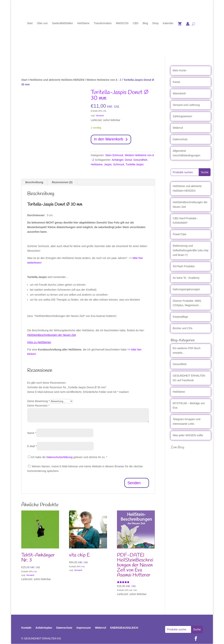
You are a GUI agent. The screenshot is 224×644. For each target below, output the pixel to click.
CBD (136, 23)
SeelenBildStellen (63, 23)
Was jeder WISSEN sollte (188, 435)
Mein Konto (180, 70)
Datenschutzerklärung (59, 458)
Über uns (42, 23)
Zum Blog (177, 447)
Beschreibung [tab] (34, 183)
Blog (145, 23)
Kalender (168, 23)
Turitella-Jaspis (135, 165)
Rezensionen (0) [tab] (62, 183)
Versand (100, 115)
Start (30, 23)
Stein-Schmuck (114, 156)
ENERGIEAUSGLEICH (124, 628)
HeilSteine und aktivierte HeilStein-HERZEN (57, 80)
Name (32, 433)
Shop (155, 23)
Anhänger (118, 160)
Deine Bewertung (38, 401)
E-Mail (32, 447)
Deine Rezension (38, 406)
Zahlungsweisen (182, 116)
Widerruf (178, 128)
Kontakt (26, 628)
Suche (205, 172)
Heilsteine (97, 165)
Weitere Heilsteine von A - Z (104, 80)
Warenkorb (179, 93)
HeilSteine (83, 23)
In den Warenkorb (109, 140)
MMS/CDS (122, 23)
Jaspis (108, 165)
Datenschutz (180, 139)
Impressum (84, 628)
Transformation (103, 23)
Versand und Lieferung (186, 105)
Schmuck (119, 165)
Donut (128, 160)
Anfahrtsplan (44, 628)
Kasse (177, 82)
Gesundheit (140, 160)
